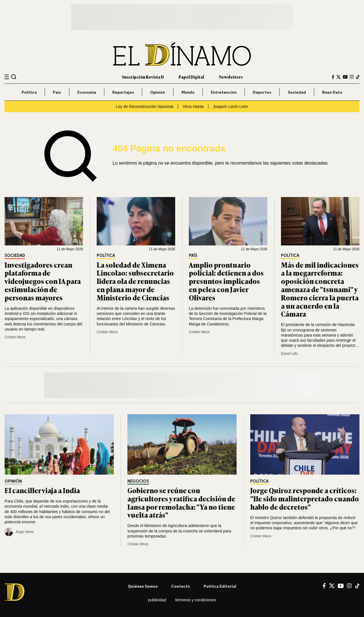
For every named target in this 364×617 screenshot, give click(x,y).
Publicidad (157, 600)
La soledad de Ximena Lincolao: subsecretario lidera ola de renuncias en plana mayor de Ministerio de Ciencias (135, 281)
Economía (87, 92)
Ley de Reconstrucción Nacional (145, 106)
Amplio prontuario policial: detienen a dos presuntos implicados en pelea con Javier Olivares (226, 281)
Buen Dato (332, 92)
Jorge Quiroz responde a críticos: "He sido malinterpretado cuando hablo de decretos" (305, 498)
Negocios (138, 481)
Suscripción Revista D (143, 77)
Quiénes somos (143, 586)
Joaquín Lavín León (231, 106)
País (57, 92)
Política (29, 92)
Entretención (224, 92)
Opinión (158, 92)
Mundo (188, 92)
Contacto (181, 586)
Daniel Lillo (289, 354)
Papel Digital (191, 77)
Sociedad (297, 92)
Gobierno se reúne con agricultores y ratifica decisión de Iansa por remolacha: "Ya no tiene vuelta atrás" (181, 502)
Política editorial (220, 586)
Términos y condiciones (196, 600)
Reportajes (123, 92)
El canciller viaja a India (42, 490)
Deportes (262, 92)
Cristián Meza (15, 337)
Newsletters (231, 77)
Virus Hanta (193, 106)
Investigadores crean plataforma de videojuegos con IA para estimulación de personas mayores (43, 281)
